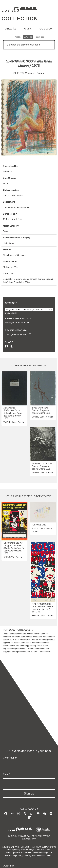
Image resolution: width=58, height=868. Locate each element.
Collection (20, 19)
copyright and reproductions (15, 652)
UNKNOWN (9, 557)
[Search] (29, 45)
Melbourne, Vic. (10, 267)
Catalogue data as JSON (17, 334)
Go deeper (46, 29)
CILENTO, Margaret (24, 73)
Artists (28, 29)
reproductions (19, 649)
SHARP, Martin (39, 616)
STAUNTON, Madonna (42, 529)
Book (5, 231)
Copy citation (11, 313)
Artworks (11, 29)
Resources (39, 37)
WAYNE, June (10, 422)
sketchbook (8, 243)
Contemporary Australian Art (16, 207)
